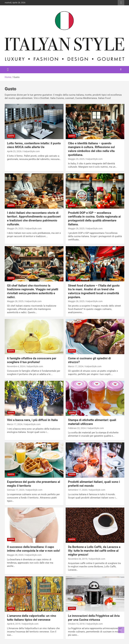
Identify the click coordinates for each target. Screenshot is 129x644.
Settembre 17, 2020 (78, 490)
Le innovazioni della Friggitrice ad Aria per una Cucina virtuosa (94, 618)
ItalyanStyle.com (32, 151)
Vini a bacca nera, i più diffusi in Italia (32, 420)
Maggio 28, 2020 (15, 555)
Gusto (11, 136)
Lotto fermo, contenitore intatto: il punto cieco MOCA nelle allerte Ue (34, 145)
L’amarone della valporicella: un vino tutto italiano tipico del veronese (32, 618)
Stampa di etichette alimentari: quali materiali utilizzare (92, 422)
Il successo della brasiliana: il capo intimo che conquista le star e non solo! (34, 549)
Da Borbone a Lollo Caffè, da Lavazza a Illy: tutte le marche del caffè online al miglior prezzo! (94, 551)
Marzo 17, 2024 (76, 366)
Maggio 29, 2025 (76, 159)
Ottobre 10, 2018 (76, 624)
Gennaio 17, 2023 (16, 490)
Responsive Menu (121, 3)
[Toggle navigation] (8, 70)
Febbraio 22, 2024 (77, 428)
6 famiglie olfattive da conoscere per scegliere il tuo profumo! (32, 360)
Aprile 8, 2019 (14, 624)
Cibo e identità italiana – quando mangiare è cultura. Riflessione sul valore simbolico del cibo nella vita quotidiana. (91, 149)
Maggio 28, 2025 (76, 228)
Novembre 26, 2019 (78, 559)
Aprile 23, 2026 (14, 151)
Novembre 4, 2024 (16, 366)
